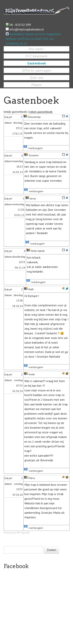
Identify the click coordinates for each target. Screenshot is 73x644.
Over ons (37, 78)
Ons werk (36, 49)
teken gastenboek (41, 112)
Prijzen (36, 85)
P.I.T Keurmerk (36, 56)
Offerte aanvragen (37, 70)
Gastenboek (37, 63)
